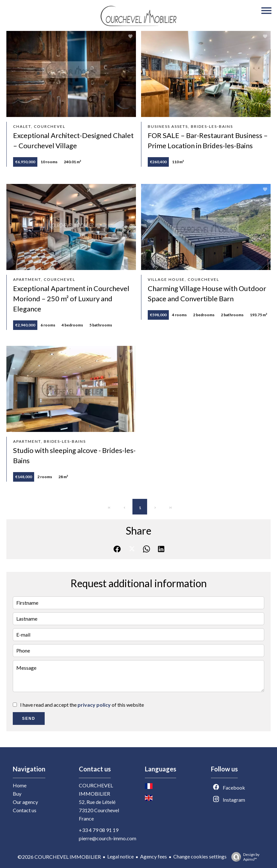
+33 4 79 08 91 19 (99, 830)
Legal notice (120, 856)
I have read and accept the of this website (82, 705)
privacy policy (94, 705)
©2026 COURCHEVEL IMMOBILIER (59, 857)
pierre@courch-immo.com (108, 838)
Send (29, 718)
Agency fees (153, 856)
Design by (244, 857)
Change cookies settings (200, 856)
